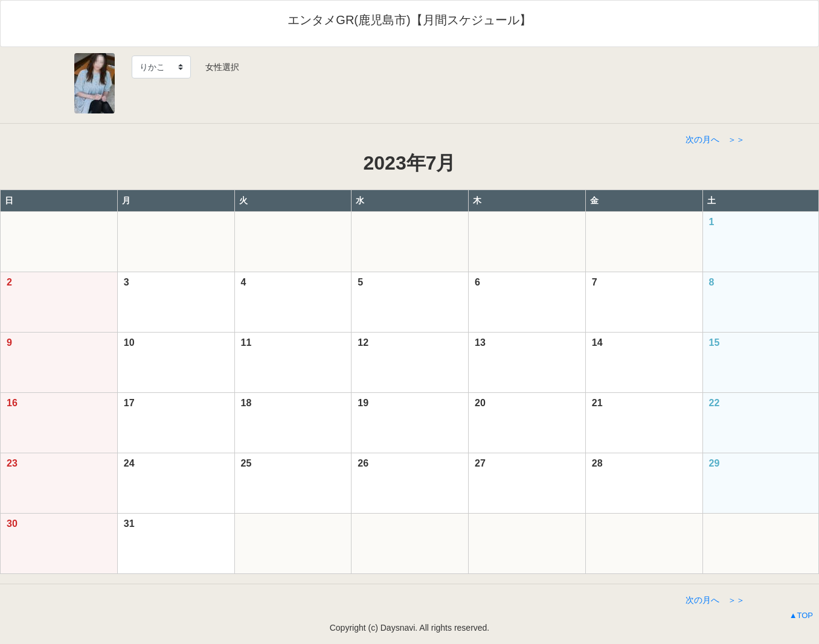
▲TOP (801, 615)
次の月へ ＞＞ (715, 139)
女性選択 (218, 67)
